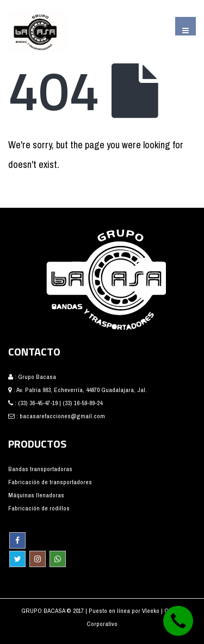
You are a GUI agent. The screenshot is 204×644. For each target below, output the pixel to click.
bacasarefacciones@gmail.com (62, 416)
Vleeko (152, 611)
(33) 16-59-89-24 (82, 403)
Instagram (38, 559)
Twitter (17, 559)
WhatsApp (58, 559)
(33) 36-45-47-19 (38, 403)
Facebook (17, 540)
